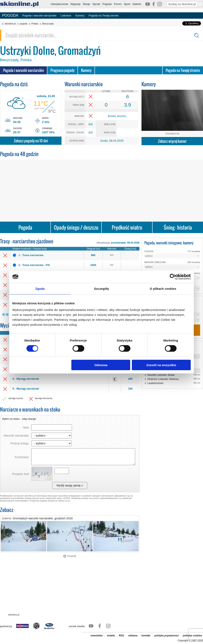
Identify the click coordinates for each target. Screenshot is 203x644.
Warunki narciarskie (84, 84)
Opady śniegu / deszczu (76, 227)
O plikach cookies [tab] (163, 289)
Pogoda (107, 4)
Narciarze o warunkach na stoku (30, 409)
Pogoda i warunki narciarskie (39, 16)
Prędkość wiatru (127, 227)
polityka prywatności (167, 636)
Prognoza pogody (62, 70)
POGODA (10, 15)
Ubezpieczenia (59, 4)
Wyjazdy (75, 4)
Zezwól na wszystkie (161, 365)
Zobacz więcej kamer (172, 141)
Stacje (86, 4)
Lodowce (66, 16)
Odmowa (101, 365)
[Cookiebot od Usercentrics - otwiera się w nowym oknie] (173, 277)
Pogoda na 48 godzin (19, 154)
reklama (133, 636)
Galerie (137, 4)
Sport (127, 4)
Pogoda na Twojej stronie (104, 16)
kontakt (146, 636)
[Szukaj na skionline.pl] (200, 4)
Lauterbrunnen (155, 383)
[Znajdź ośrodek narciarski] (101, 35)
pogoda (23, 24)
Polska (35, 24)
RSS (121, 636)
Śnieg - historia (178, 227)
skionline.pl (10, 24)
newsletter (97, 636)
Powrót (72, 556)
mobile (111, 636)
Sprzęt (96, 4)
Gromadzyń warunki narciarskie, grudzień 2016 (43, 518)
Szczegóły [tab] (101, 289)
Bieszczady (48, 24)
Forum (118, 4)
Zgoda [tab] (40, 289)
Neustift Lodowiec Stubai (161, 375)
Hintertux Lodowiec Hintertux (163, 379)
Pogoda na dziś (14, 84)
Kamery (80, 16)
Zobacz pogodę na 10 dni (31, 141)
